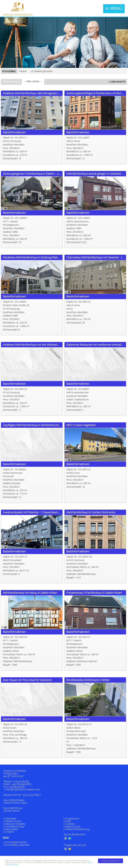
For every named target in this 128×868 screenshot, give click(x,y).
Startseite (11, 819)
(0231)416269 (21, 782)
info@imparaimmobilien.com (23, 790)
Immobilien (9, 71)
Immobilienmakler (16, 842)
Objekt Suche (13, 821)
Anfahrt (10, 832)
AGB (68, 821)
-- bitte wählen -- (33, 81)
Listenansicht (118, 82)
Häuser (23, 71)
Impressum (72, 819)
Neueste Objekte (15, 824)
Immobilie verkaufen (17, 845)
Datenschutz (73, 827)
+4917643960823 (21, 784)
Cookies (70, 824)
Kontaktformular (15, 827)
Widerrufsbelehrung (77, 829)
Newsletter (12, 829)
